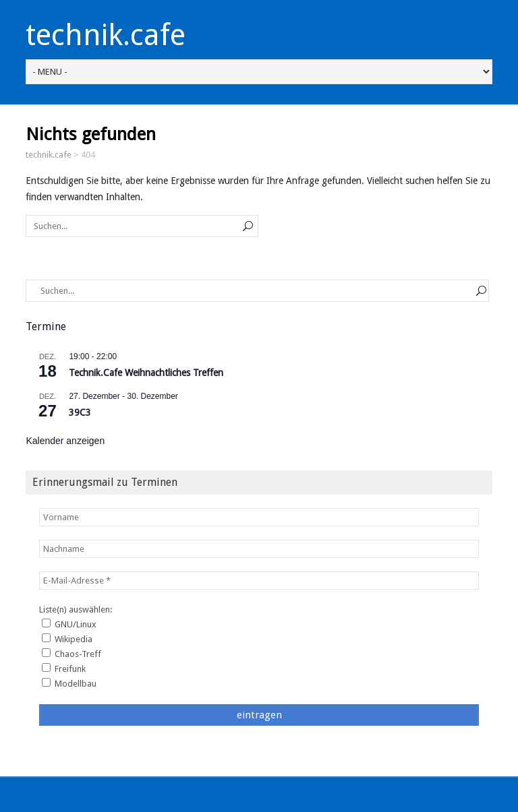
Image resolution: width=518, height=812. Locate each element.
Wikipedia (67, 639)
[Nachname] (259, 549)
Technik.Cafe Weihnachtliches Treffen (146, 373)
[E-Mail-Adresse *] (259, 581)
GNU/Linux (69, 624)
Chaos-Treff (71, 654)
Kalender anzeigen (65, 441)
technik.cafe (106, 35)
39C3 (80, 412)
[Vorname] (259, 517)
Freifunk (64, 668)
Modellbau (69, 683)
